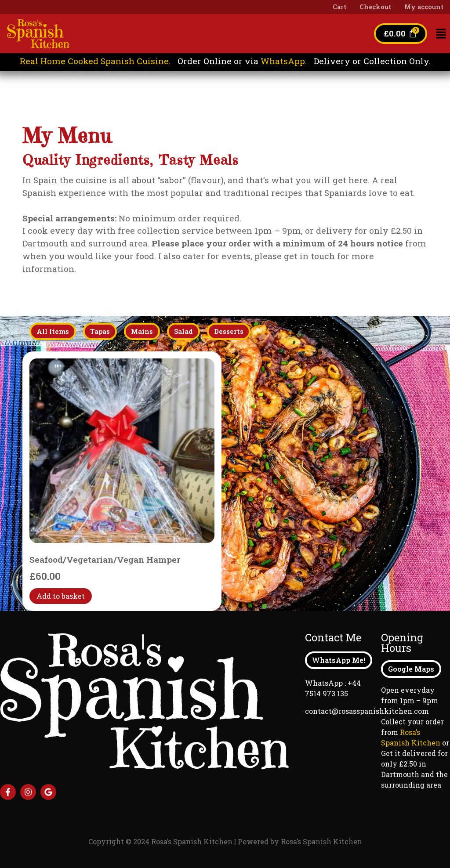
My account (424, 7)
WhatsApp (283, 61)
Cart (339, 7)
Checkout (375, 7)
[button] (441, 34)
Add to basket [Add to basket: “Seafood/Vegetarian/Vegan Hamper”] (61, 596)
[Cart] (401, 34)
